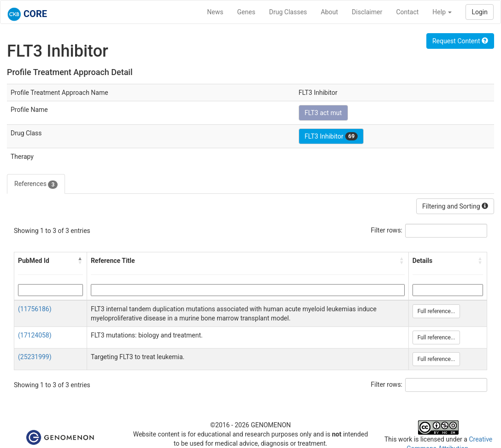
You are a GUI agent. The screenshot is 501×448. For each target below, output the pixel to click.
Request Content (460, 41)
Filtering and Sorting (455, 206)
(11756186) (35, 309)
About (329, 12)
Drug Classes (288, 12)
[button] (80, 261)
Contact (407, 12)
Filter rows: (387, 230)
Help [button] (442, 12)
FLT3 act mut (323, 113)
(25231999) (35, 357)
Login (480, 12)
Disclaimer (367, 12)
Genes (246, 12)
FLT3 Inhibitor (331, 136)
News (215, 12)
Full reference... (436, 311)
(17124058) (35, 335)
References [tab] (36, 184)
